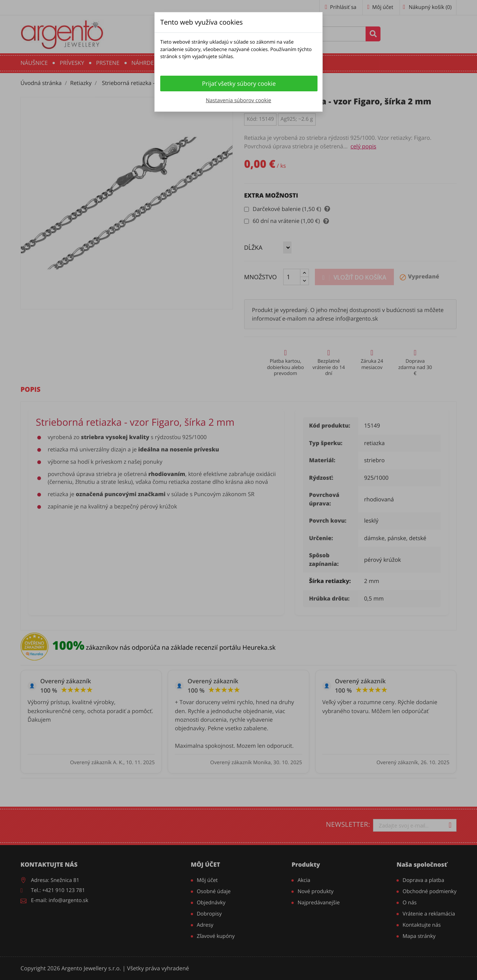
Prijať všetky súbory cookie (239, 83)
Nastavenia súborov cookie (238, 100)
